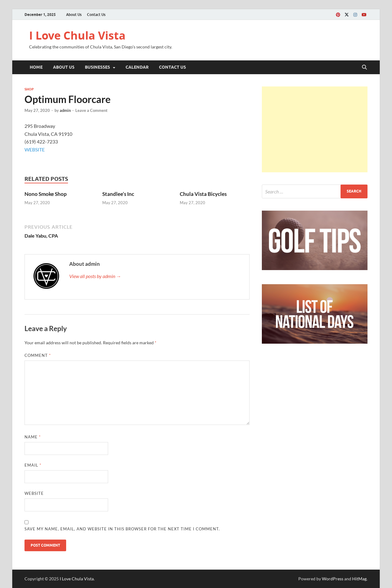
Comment (38, 355)
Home (36, 67)
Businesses (97, 67)
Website (34, 493)
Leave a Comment (91, 110)
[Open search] (364, 67)
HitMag (359, 579)
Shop (29, 89)
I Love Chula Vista (77, 35)
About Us (74, 15)
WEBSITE (35, 149)
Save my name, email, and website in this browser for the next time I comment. (122, 529)
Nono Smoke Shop (46, 194)
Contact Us (96, 15)
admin (65, 110)
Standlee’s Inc (118, 194)
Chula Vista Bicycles (203, 194)
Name (33, 437)
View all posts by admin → (95, 276)
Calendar (137, 67)
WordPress (333, 579)
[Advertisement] (315, 129)
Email (33, 465)
